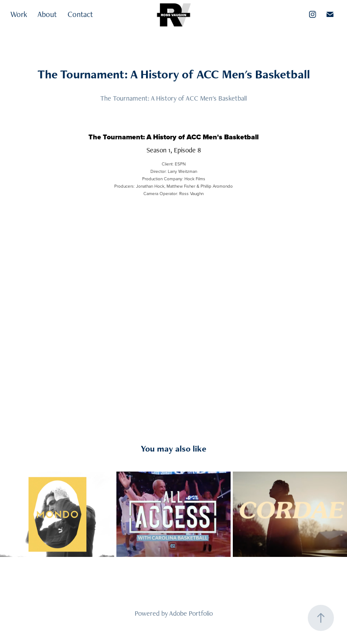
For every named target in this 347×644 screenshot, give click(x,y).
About (47, 14)
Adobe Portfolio (191, 613)
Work (19, 14)
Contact (80, 14)
